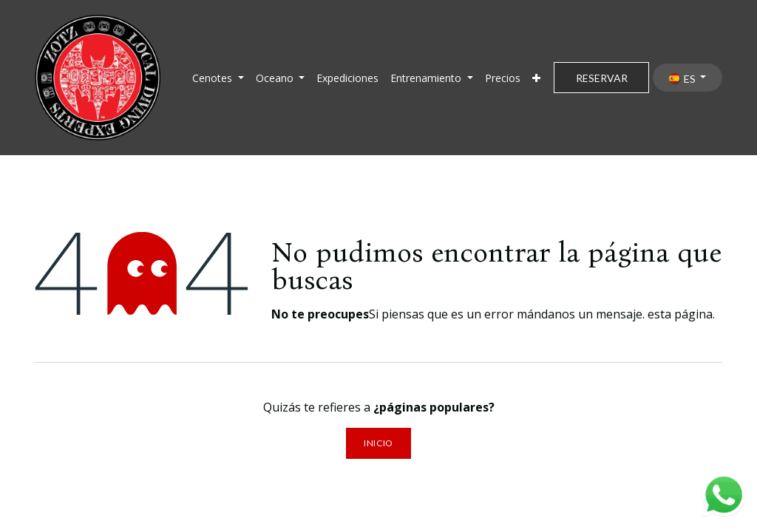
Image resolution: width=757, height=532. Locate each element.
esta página (680, 314)
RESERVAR (602, 78)
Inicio (378, 443)
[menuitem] (218, 78)
